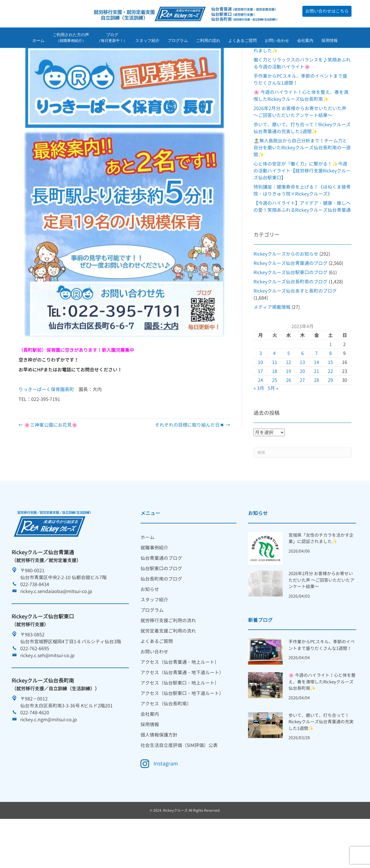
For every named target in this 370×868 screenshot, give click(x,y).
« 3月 (259, 424)
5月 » (273, 424)
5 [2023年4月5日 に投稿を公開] (289, 389)
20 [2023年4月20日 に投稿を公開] (302, 407)
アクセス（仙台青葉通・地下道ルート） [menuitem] (182, 709)
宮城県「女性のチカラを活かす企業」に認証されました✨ (321, 575)
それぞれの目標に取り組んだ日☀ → (193, 461)
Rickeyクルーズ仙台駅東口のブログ (291, 308)
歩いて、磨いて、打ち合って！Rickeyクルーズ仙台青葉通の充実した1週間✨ (321, 758)
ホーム (38, 41)
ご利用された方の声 (71, 39)
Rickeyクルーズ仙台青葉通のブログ (291, 299)
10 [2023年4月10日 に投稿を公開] (260, 398)
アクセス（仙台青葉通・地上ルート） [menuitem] (180, 698)
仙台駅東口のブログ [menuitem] (161, 605)
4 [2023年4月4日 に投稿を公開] (274, 389)
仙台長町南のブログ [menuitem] (161, 615)
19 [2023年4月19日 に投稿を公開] (288, 407)
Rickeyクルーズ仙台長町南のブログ (291, 318)
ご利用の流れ (208, 41)
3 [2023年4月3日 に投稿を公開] (261, 389)
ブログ (112, 39)
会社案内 (305, 41)
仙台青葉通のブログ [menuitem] (161, 594)
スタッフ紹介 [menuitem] (154, 636)
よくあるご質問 (243, 41)
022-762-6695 (35, 685)
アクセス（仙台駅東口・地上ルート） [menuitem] (180, 719)
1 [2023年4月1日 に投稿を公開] (331, 380)
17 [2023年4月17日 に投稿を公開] (260, 407)
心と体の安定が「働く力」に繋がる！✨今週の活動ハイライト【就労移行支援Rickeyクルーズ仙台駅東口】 (302, 207)
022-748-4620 (35, 749)
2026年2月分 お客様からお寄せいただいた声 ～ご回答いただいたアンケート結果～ (321, 616)
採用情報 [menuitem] (150, 761)
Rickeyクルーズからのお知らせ (286, 290)
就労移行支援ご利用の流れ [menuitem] (168, 657)
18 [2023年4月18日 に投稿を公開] (275, 407)
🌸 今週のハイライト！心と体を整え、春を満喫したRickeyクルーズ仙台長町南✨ (322, 718)
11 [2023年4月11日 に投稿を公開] (275, 398)
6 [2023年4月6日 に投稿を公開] (303, 389)
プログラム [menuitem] (152, 646)
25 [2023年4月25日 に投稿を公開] (275, 416)
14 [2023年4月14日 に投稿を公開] (317, 398)
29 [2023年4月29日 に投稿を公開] (330, 416)
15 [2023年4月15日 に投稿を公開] (330, 398)
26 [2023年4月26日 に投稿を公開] (288, 416)
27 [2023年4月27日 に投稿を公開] (302, 416)
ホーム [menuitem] (147, 573)
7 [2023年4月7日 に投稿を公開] (316, 389)
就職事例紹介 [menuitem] (154, 584)
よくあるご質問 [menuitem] (157, 677)
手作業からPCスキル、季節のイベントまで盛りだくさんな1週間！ (322, 681)
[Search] (303, 489)
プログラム (178, 41)
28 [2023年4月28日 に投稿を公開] (317, 416)
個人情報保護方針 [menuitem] (159, 771)
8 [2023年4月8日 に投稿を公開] (331, 389)
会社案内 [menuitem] (150, 750)
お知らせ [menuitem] (150, 625)
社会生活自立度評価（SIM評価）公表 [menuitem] (179, 781)
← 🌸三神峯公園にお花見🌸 (48, 461)
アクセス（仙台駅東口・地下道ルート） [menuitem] (182, 729)
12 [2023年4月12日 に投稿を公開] (288, 398)
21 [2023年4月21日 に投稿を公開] (317, 407)
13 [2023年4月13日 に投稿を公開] (302, 398)
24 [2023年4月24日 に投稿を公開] (260, 416)
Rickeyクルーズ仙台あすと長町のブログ (295, 327)
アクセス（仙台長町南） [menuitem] (166, 740)
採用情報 (330, 41)
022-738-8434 (35, 620)
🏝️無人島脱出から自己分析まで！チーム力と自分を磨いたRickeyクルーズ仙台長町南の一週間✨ (302, 184)
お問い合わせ (277, 41)
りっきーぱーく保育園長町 (46, 425)
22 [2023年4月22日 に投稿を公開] (330, 407)
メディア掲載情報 (272, 343)
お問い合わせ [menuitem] (154, 688)
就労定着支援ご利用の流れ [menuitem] (168, 667)
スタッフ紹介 (147, 41)
